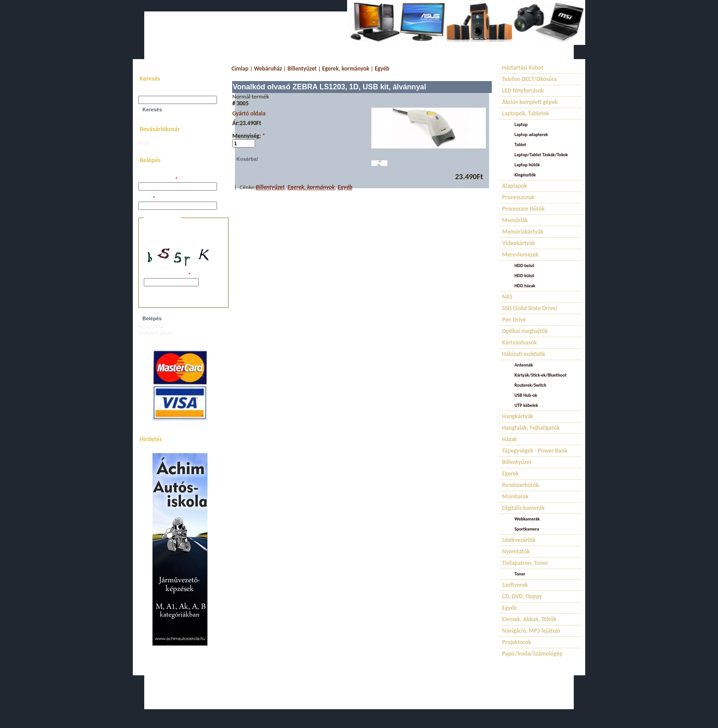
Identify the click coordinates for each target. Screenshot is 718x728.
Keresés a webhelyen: (161, 93)
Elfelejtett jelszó (155, 333)
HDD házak (525, 286)
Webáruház (268, 68)
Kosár (144, 143)
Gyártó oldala (249, 113)
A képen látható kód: (167, 275)
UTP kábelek (526, 405)
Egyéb (382, 68)
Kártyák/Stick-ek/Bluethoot (541, 375)
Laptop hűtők (527, 165)
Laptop (521, 124)
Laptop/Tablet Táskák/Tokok (541, 155)
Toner (520, 574)
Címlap (240, 68)
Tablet (520, 145)
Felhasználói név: (158, 179)
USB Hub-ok (526, 395)
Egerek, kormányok (345, 68)
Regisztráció (151, 327)
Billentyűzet (302, 68)
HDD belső (525, 265)
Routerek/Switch (531, 385)
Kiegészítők (525, 175)
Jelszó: (147, 199)
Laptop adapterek (531, 134)
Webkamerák (527, 519)
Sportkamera (527, 529)
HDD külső (525, 276)
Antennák (524, 365)
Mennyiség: (249, 136)
